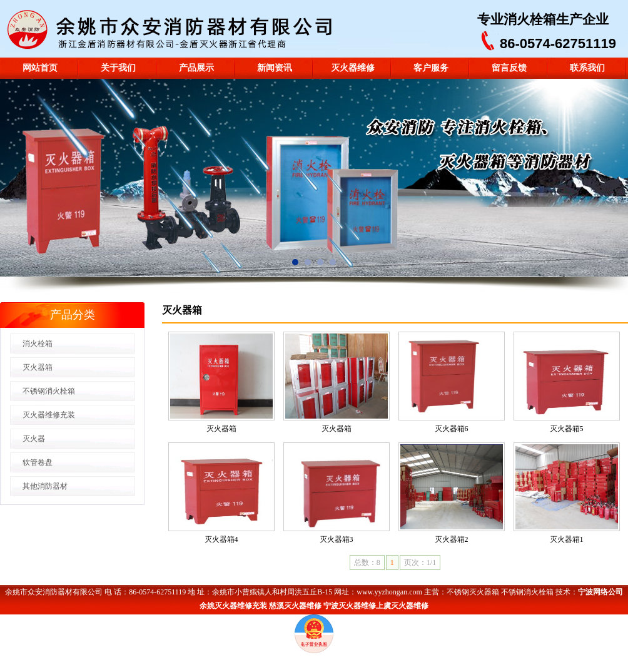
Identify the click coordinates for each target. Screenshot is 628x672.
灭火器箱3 (337, 539)
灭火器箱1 (567, 539)
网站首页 (40, 68)
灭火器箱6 (452, 429)
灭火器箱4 (221, 539)
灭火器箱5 (567, 429)
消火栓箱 (530, 19)
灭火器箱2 (452, 539)
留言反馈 (509, 68)
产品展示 (196, 68)
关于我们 (118, 68)
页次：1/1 (420, 563)
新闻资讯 (275, 68)
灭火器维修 (353, 68)
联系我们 (587, 68)
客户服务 (431, 68)
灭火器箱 (221, 429)
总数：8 (367, 563)
